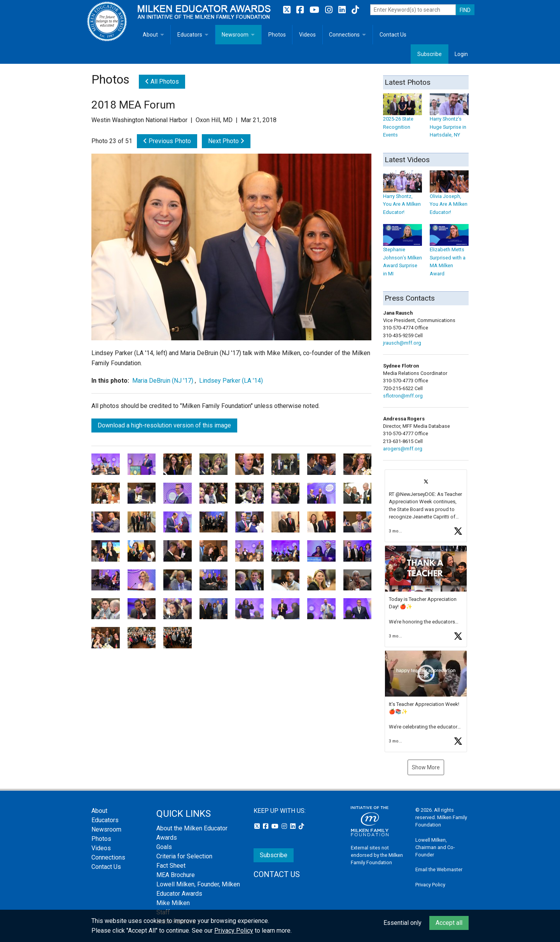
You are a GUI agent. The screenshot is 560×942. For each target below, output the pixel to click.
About (150, 35)
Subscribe (430, 54)
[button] (426, 506)
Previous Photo (167, 141)
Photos (277, 35)
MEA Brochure (176, 875)
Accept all (449, 923)
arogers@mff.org (403, 449)
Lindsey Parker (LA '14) (231, 381)
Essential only (402, 923)
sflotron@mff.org (403, 396)
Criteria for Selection (184, 856)
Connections (344, 35)
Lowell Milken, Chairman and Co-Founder (435, 847)
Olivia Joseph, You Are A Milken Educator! (449, 197)
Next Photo (226, 141)
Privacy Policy (430, 885)
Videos (307, 35)
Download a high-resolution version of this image (164, 425)
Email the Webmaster (439, 869)
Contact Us (393, 35)
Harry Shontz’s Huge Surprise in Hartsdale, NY (449, 119)
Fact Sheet (171, 866)
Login (461, 54)
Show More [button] (426, 767)
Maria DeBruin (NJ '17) (163, 381)
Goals (164, 847)
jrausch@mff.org (402, 343)
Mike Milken (173, 903)
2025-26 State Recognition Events (402, 119)
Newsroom (235, 35)
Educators (190, 35)
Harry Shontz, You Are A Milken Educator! (402, 197)
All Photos (162, 81)
